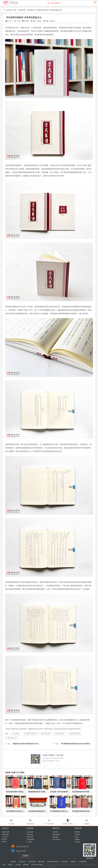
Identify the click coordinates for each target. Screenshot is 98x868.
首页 (15, 10)
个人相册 (29, 842)
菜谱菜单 (55, 832)
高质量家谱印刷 (75, 734)
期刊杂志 (5, 839)
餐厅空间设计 (57, 839)
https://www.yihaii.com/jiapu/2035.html (68, 729)
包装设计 (5, 842)
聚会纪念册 (30, 834)
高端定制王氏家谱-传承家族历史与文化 (26, 744)
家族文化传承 (46, 734)
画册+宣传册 (6, 832)
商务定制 (77, 842)
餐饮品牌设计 (57, 834)
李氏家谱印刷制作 (30, 734)
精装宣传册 (5, 834)
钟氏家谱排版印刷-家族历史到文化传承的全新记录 (78, 744)
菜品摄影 (55, 837)
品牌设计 (5, 828)
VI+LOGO (5, 837)
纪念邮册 (77, 834)
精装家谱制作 (60, 734)
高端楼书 (77, 839)
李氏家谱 (16, 734)
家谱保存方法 (12, 738)
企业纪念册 (30, 832)
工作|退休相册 (30, 839)
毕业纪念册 (30, 837)
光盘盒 (77, 837)
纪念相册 (30, 828)
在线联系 (25, 856)
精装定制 (22, 10)
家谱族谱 (31, 10)
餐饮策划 (56, 828)
